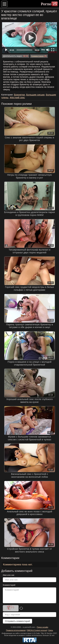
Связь (51, 630)
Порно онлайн (42, 627)
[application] (29, 38)
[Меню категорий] (4, 4)
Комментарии (37, 56)
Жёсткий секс (17, 97)
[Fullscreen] (53, 50)
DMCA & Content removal (37, 630)
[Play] (30, 38)
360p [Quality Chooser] (43, 50)
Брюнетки (19, 95)
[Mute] (48, 50)
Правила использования (16, 630)
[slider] (24, 50)
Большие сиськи (35, 95)
